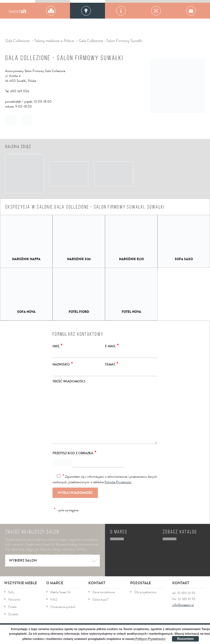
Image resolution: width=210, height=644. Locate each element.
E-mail (112, 346)
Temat (112, 364)
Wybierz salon (53, 561)
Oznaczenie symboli (63, 607)
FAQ (54, 600)
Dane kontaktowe (103, 592)
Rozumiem (186, 639)
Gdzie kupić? (101, 600)
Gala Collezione (17, 11)
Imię (57, 346)
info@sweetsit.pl (183, 605)
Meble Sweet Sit (61, 592)
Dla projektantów (145, 592)
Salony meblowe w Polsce (54, 41)
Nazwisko (63, 364)
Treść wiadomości (69, 381)
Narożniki (14, 600)
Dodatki (13, 615)
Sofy (11, 592)
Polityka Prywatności (118, 482)
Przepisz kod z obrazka (74, 453)
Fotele (12, 607)
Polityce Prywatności (150, 639)
